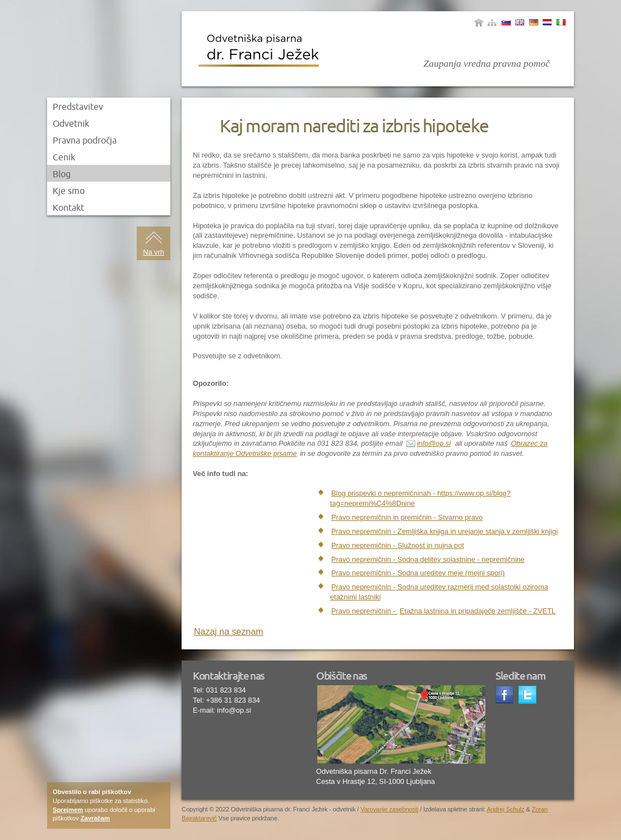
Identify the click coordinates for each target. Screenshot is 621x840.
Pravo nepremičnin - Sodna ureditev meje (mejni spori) (418, 573)
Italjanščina (561, 22)
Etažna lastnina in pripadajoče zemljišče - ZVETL (478, 611)
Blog (62, 174)
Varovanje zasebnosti (389, 809)
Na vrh (154, 252)
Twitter (529, 696)
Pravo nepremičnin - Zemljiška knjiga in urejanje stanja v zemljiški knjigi (444, 531)
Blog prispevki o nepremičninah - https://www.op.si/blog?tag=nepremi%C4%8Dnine (420, 498)
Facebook (506, 696)
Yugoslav (547, 22)
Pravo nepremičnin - (364, 611)
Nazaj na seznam (229, 632)
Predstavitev (78, 107)
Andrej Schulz (505, 809)
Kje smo (69, 191)
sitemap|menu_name (492, 22)
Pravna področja (85, 140)
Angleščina (520, 22)
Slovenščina (506, 22)
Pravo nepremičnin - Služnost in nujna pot (398, 545)
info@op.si (434, 443)
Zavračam (95, 818)
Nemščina (534, 22)
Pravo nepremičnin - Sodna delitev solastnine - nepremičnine (428, 559)
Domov (479, 22)
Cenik (64, 157)
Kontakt (68, 207)
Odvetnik (71, 123)
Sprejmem (68, 810)
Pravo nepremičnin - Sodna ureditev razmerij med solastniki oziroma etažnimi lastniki (439, 592)
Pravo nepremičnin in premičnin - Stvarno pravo (407, 517)
